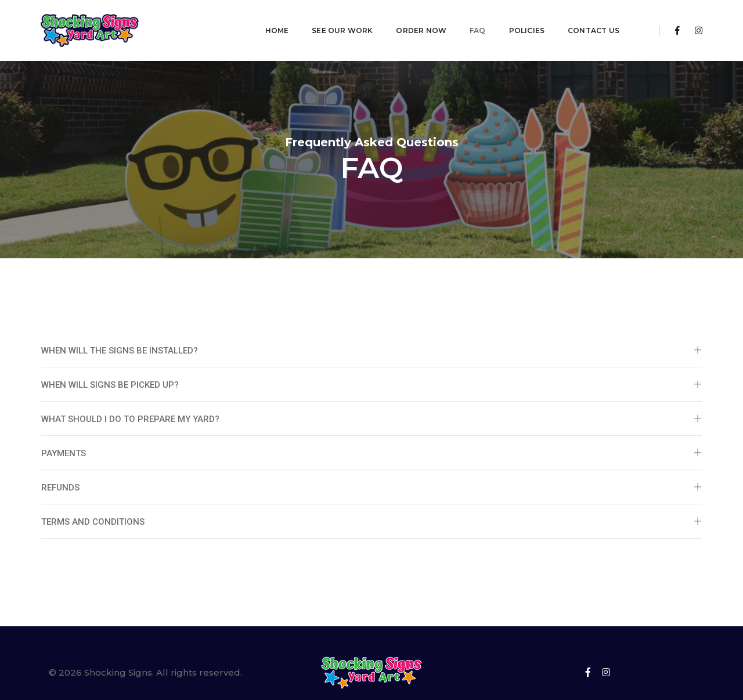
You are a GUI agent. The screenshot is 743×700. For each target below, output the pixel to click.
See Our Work (303, 21)
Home (238, 21)
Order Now (382, 21)
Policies (487, 21)
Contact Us (555, 21)
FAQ (439, 21)
